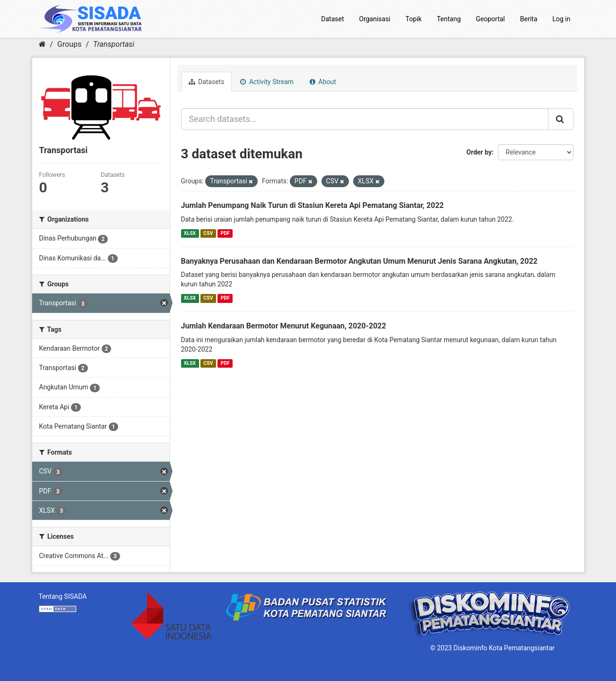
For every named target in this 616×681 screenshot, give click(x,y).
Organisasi (375, 19)
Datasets (207, 82)
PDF (225, 233)
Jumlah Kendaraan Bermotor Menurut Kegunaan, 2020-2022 (284, 326)
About (323, 82)
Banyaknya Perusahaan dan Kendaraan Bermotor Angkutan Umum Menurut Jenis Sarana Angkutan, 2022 (360, 261)
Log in (562, 19)
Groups (69, 44)
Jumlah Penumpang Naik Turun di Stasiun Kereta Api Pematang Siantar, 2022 (312, 205)
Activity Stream (267, 82)
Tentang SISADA (63, 596)
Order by (479, 152)
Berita (529, 19)
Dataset (332, 19)
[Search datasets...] (365, 119)
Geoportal (490, 19)
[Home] (42, 44)
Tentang (449, 19)
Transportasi (114, 44)
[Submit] (561, 119)
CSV (208, 233)
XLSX (190, 233)
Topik (414, 19)
